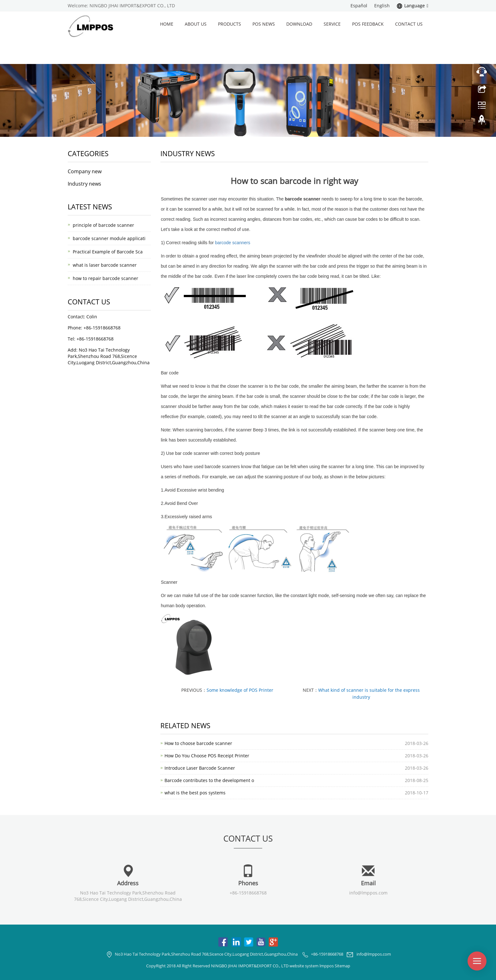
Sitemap (342, 966)
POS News (264, 24)
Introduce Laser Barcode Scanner (200, 768)
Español (359, 6)
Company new (85, 171)
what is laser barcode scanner (105, 265)
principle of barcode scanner (103, 225)
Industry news (84, 184)
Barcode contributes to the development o (209, 780)
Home (167, 24)
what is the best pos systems (195, 793)
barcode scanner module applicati (109, 238)
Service (332, 24)
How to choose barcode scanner (198, 743)
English (382, 6)
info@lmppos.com (368, 893)
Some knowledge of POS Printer (240, 690)
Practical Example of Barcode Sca (108, 252)
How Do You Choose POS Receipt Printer (207, 756)
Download (299, 24)
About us (196, 24)
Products (229, 24)
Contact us (409, 24)
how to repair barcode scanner (105, 278)
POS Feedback (368, 24)
